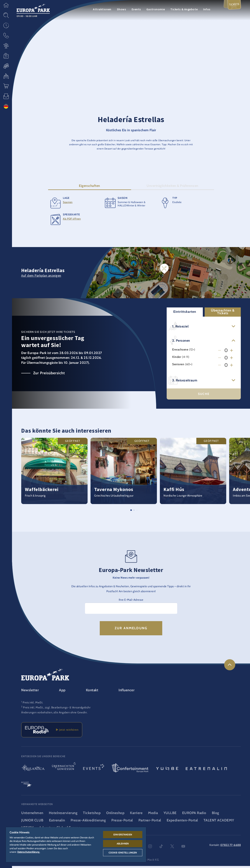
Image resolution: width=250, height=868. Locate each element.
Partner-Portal (150, 822)
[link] (230, 667)
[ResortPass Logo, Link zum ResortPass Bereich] (26, 785)
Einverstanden (123, 834)
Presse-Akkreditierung (88, 822)
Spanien (68, 204)
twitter (172, 848)
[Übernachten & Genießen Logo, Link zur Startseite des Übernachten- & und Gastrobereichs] (64, 770)
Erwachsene (180, 352)
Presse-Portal (122, 822)
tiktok (161, 848)
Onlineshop (115, 815)
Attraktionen (102, 9)
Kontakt (92, 692)
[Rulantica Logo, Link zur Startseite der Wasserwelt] (33, 770)
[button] (6, 5)
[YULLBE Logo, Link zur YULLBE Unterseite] (167, 770)
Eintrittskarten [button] (185, 314)
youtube (183, 848)
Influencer (126, 692)
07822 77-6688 (231, 847)
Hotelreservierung (63, 815)
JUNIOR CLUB (32, 822)
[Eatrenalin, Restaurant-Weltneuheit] (206, 770)
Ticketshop (92, 815)
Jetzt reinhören (67, 732)
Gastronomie (156, 9)
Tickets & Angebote (184, 9)
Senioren (178, 366)
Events (136, 9)
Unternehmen (32, 815)
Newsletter (30, 692)
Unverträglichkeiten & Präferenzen (172, 188)
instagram (150, 848)
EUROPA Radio (194, 815)
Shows (121, 9)
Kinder (177, 359)
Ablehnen (123, 844)
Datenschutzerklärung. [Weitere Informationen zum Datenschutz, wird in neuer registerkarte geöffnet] (29, 852)
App (62, 692)
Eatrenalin (57, 822)
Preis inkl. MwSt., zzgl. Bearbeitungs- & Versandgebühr (57, 710)
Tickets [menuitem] (233, 6)
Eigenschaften (90, 188)
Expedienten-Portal (182, 822)
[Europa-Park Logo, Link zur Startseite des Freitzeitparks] (33, 8)
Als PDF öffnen (72, 221)
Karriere (136, 815)
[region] (76, 845)
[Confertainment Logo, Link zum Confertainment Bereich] (130, 770)
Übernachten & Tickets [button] (223, 314)
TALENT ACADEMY (219, 822)
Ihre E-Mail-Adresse (131, 602)
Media (153, 815)
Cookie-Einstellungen (123, 853)
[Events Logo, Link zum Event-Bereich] (94, 770)
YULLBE (170, 815)
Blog (216, 815)
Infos (207, 9)
